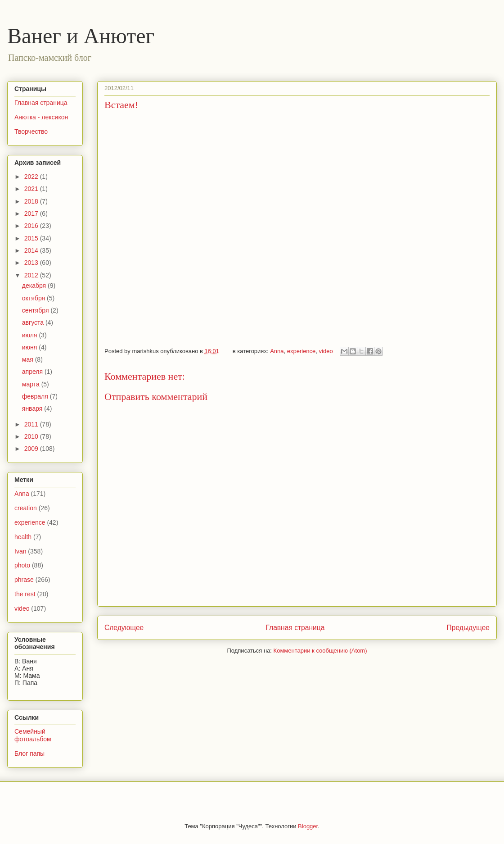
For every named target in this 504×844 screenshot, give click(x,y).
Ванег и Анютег (81, 36)
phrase (24, 580)
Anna (277, 351)
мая (29, 359)
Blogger (308, 826)
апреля (33, 372)
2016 (32, 226)
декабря (35, 286)
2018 (32, 201)
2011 (32, 424)
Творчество (31, 132)
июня (31, 347)
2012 (32, 275)
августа (34, 322)
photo (22, 565)
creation (26, 508)
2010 (32, 436)
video (326, 351)
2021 (32, 189)
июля (31, 335)
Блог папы (29, 753)
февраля (36, 396)
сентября (36, 310)
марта (32, 384)
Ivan (20, 551)
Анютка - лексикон (41, 117)
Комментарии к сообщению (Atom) (320, 651)
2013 (32, 263)
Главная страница (295, 628)
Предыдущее (468, 628)
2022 (32, 177)
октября (34, 298)
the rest (25, 594)
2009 (32, 449)
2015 (32, 238)
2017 (32, 213)
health (23, 537)
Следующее (124, 628)
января (33, 408)
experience (301, 351)
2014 (32, 250)
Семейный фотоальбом (33, 735)
